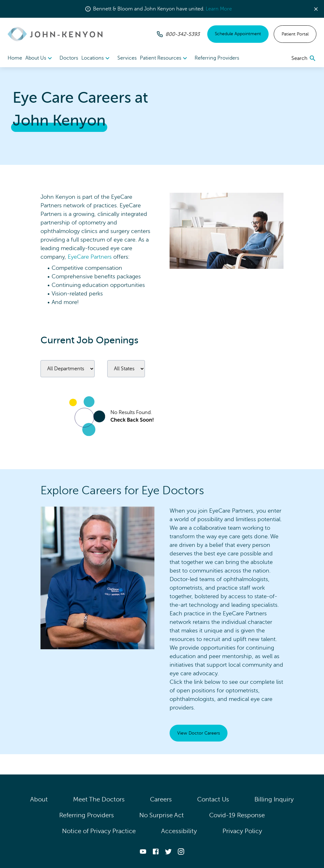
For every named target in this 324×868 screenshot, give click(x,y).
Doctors (69, 58)
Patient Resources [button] (164, 58)
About (39, 799)
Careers (161, 799)
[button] (318, 9)
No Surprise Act (162, 815)
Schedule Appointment (238, 34)
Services (127, 58)
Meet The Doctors (99, 799)
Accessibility (179, 831)
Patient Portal (295, 34)
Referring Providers (217, 58)
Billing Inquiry (274, 799)
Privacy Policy (242, 831)
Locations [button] (96, 58)
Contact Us (213, 799)
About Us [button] (40, 58)
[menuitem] (40, 58)
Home (15, 58)
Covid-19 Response (237, 815)
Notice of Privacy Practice (99, 831)
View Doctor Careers (199, 733)
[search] (304, 58)
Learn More (219, 9)
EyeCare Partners (90, 257)
